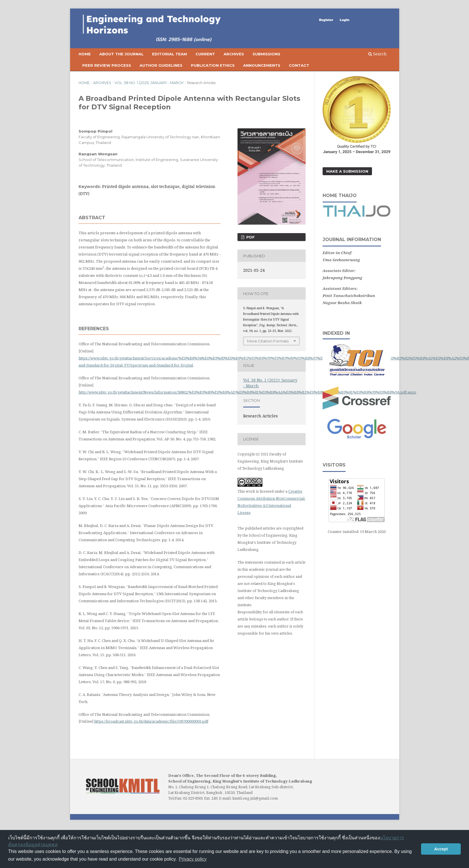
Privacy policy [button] (193, 859)
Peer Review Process (107, 65)
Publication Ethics (213, 65)
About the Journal (121, 54)
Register (326, 20)
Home (85, 54)
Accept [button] (441, 849)
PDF (250, 237)
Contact (299, 65)
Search (377, 54)
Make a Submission (347, 171)
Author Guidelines (161, 65)
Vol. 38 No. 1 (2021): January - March (149, 83)
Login (345, 20)
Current (205, 54)
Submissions (266, 54)
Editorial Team (170, 54)
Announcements (262, 65)
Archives (234, 54)
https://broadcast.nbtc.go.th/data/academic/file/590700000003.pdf (151, 721)
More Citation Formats (268, 341)
